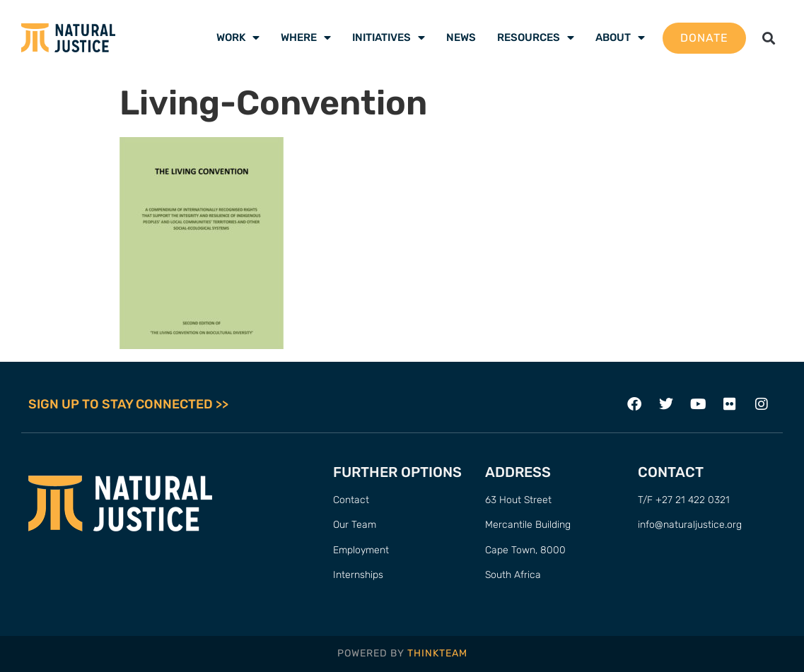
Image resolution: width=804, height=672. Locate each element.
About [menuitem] (620, 37)
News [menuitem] (461, 37)
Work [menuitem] (238, 37)
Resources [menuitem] (536, 37)
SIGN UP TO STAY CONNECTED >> (128, 404)
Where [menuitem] (306, 37)
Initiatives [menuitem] (389, 37)
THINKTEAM (437, 653)
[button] (768, 38)
